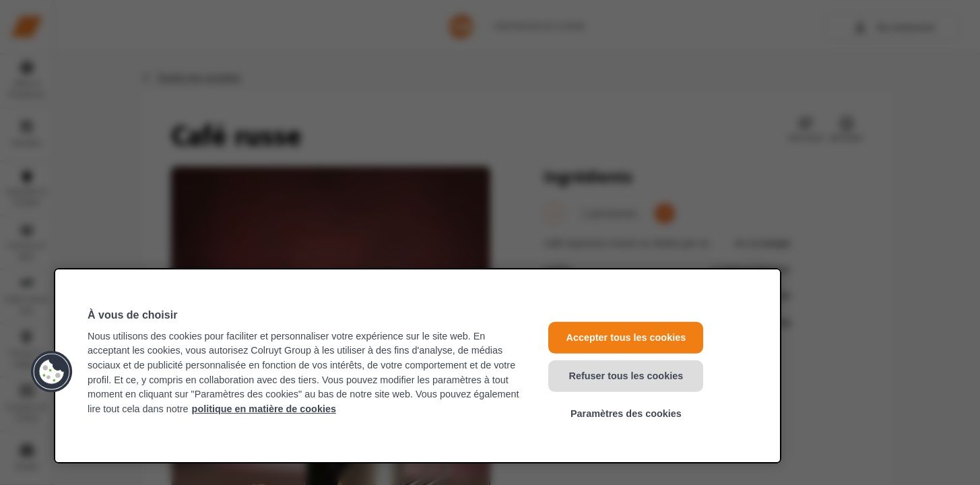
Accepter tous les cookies (626, 337)
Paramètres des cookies (626, 414)
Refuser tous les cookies (626, 375)
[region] (418, 366)
